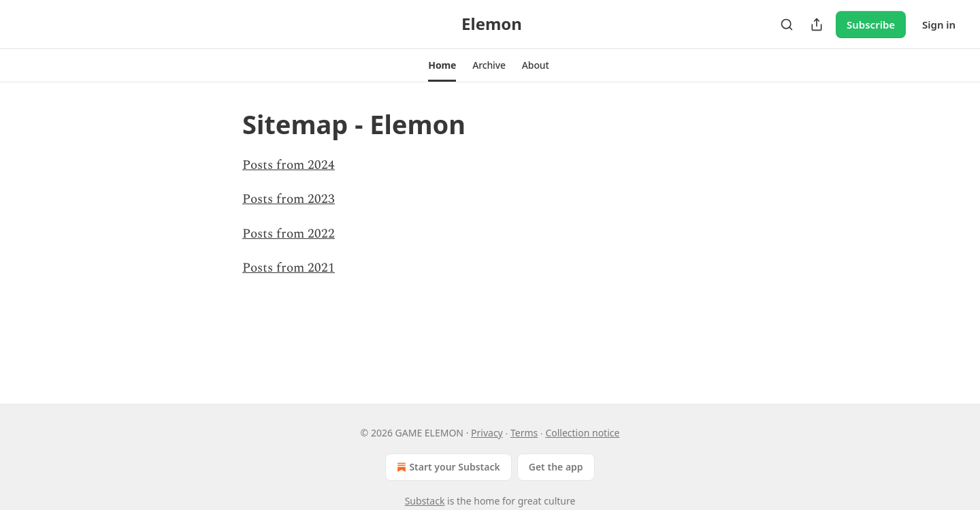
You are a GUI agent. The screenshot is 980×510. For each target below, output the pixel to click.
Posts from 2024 (289, 165)
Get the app (556, 467)
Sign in (939, 25)
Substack (425, 501)
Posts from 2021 (289, 268)
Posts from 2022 (289, 234)
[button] (442, 65)
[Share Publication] (817, 25)
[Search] (787, 25)
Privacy (487, 433)
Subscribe (871, 25)
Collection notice (582, 433)
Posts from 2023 (289, 199)
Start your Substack (447, 467)
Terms (524, 433)
